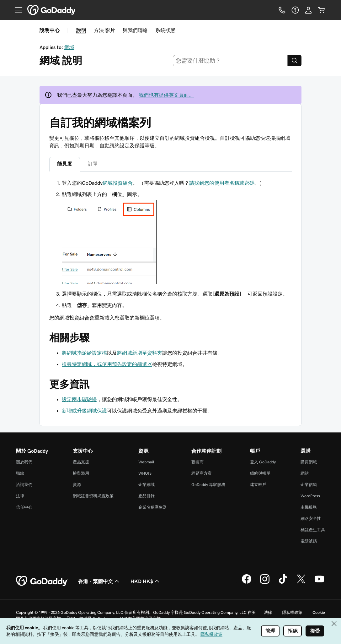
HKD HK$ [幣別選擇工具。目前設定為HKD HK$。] (146, 581)
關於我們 (24, 462)
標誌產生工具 (313, 530)
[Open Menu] (16, 10)
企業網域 (147, 485)
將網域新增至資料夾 (140, 353)
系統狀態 (165, 30)
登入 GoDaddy (263, 462)
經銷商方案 (202, 473)
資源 (77, 485)
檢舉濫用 (81, 473)
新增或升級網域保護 (84, 411)
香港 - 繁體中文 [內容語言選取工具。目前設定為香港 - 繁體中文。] (99, 581)
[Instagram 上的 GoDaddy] (265, 583)
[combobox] (230, 61)
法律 (20, 496)
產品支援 (81, 462)
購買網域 (309, 462)
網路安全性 (311, 518)
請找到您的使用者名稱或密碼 (222, 183)
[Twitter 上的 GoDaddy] (301, 583)
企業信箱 (309, 485)
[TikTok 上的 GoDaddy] (283, 583)
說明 (81, 30)
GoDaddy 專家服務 (208, 485)
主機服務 (309, 507)
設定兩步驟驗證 (79, 399)
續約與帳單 (260, 473)
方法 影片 (104, 30)
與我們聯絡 (135, 30)
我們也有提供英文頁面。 (166, 95)
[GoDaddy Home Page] (42, 581)
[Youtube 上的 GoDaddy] (319, 583)
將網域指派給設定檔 (84, 353)
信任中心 (24, 507)
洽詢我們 (24, 485)
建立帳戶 (258, 485)
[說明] (295, 10)
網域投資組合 (118, 183)
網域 (69, 47)
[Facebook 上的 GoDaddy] (247, 583)
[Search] (295, 61)
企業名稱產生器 (153, 507)
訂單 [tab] (93, 164)
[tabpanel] (170, 250)
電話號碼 (309, 541)
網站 (305, 473)
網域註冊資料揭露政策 (93, 496)
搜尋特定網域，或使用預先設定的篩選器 (107, 364)
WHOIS (145, 473)
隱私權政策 (292, 612)
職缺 (20, 473)
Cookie (319, 612)
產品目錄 (147, 496)
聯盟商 (197, 462)
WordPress (310, 496)
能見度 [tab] (65, 164)
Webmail (146, 462)
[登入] (308, 10)
